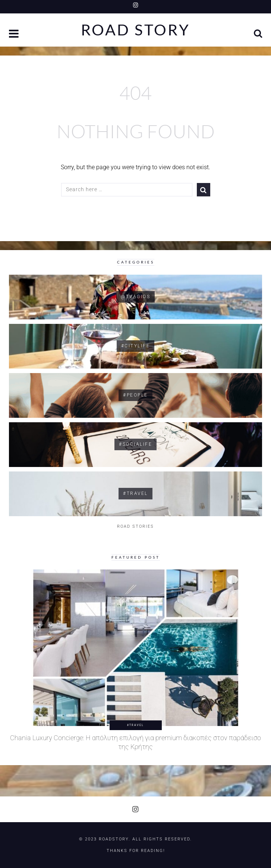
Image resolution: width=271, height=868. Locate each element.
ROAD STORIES (135, 526)
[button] (15, 34)
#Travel (135, 725)
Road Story (135, 30)
